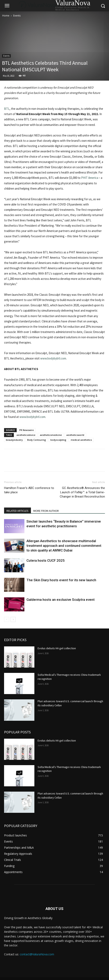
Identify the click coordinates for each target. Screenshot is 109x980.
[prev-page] (7, 619)
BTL (7, 109)
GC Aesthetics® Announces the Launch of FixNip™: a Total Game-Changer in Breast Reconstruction (82, 492)
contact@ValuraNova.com (37, 954)
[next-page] (13, 619)
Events (17, 16)
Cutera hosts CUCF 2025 (46, 560)
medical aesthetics (81, 440)
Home (6, 16)
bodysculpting (58, 440)
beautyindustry (14, 440)
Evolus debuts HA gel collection (57, 648)
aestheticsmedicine (51, 435)
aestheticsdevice (26, 435)
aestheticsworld (75, 435)
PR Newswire (27, 430)
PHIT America (90, 178)
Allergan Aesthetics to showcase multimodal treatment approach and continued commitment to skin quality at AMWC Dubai (64, 546)
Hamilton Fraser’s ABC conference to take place (29, 490)
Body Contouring (37, 440)
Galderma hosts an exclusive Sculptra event (60, 600)
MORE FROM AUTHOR (46, 511)
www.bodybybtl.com (53, 358)
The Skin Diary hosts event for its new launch (61, 580)
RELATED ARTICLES (17, 511)
